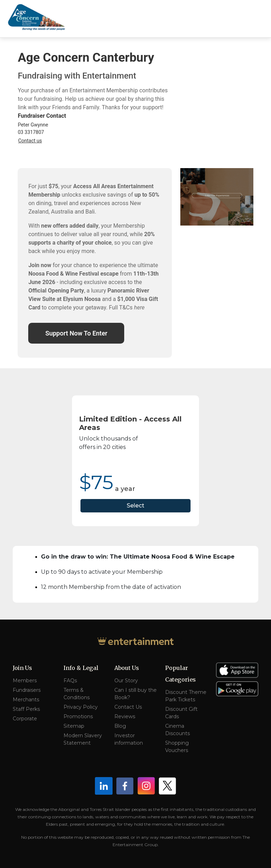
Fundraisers (27, 690)
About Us (127, 668)
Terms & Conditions (77, 694)
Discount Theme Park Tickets (186, 696)
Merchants (26, 700)
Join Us (22, 668)
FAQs (70, 681)
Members (25, 681)
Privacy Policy (81, 707)
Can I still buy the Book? (135, 694)
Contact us (30, 141)
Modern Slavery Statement (83, 739)
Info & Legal (81, 668)
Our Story (126, 681)
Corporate (25, 719)
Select (135, 506)
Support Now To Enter (76, 333)
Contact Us (128, 707)
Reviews (125, 716)
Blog (120, 726)
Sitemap (74, 726)
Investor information (129, 739)
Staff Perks (26, 709)
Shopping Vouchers (177, 747)
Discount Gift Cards (181, 713)
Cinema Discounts (177, 730)
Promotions (78, 716)
